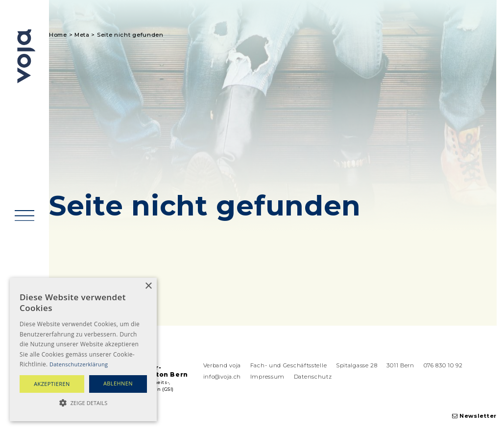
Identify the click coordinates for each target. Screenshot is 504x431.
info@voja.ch (222, 377)
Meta (82, 35)
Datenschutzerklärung (79, 364)
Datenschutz (313, 377)
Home (58, 35)
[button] (83, 403)
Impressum (267, 377)
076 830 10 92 (443, 365)
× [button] (148, 286)
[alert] (83, 349)
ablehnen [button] (118, 383)
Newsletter (474, 416)
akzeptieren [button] (52, 384)
